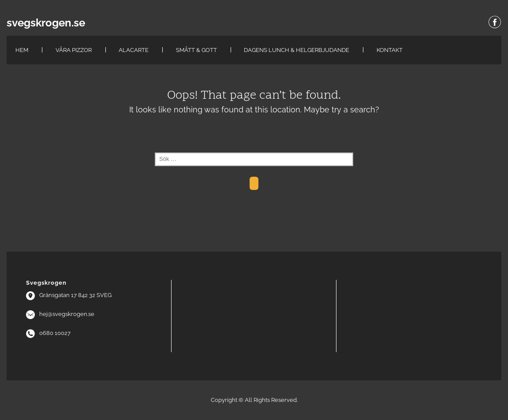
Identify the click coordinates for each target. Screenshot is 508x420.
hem (22, 50)
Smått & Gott (196, 50)
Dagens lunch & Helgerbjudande (297, 50)
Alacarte (134, 50)
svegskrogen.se (46, 23)
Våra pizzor (74, 50)
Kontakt (390, 50)
